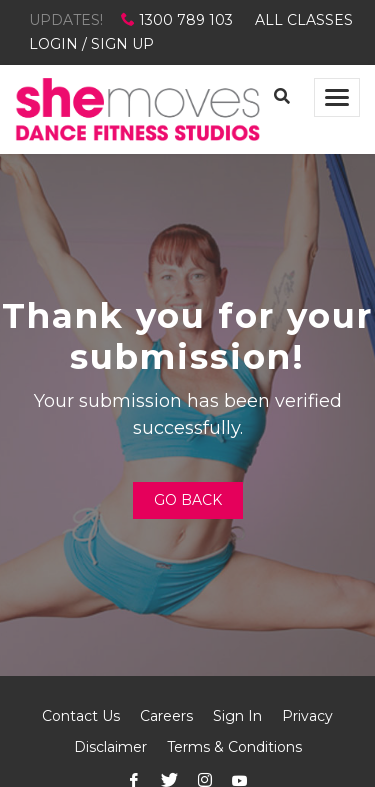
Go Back (188, 500)
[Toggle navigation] (337, 97)
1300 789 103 (179, 20)
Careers (166, 716)
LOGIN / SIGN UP (91, 44)
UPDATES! (66, 20)
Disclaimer (110, 747)
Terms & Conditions (234, 747)
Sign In (237, 716)
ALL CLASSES (304, 20)
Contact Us (81, 716)
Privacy (307, 716)
